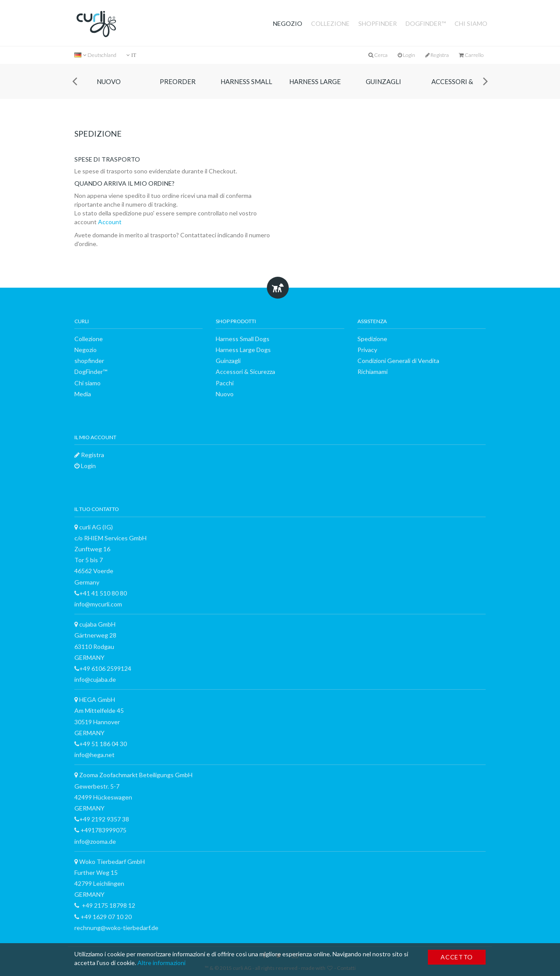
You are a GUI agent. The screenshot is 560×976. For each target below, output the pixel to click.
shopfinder (378, 23)
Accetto (457, 957)
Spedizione (372, 339)
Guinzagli (383, 81)
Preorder (178, 81)
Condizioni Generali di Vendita (398, 361)
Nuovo (109, 81)
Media (83, 394)
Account (109, 222)
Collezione (330, 23)
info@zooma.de (95, 841)
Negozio (288, 23)
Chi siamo (471, 23)
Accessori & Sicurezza (452, 88)
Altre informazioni (161, 963)
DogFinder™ (426, 23)
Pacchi (225, 383)
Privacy (367, 350)
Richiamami (373, 372)
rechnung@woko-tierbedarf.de (116, 928)
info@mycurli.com (98, 604)
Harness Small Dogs (246, 88)
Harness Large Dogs (315, 88)
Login (406, 55)
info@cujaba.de (95, 679)
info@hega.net (94, 755)
